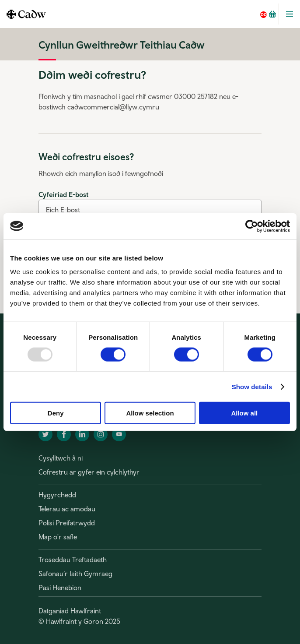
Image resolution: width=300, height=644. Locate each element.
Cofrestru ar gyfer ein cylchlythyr (89, 472)
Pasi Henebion (60, 588)
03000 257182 (196, 96)
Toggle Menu (290, 14)
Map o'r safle (58, 537)
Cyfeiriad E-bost (63, 194)
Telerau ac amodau (67, 509)
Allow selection (150, 413)
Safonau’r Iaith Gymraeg (75, 574)
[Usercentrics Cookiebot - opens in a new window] (252, 226)
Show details (252, 386)
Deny (56, 413)
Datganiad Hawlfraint (70, 611)
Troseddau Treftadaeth (73, 560)
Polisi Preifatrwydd (67, 523)
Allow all (244, 413)
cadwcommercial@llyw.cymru (113, 107)
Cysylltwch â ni (61, 458)
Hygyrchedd (57, 495)
